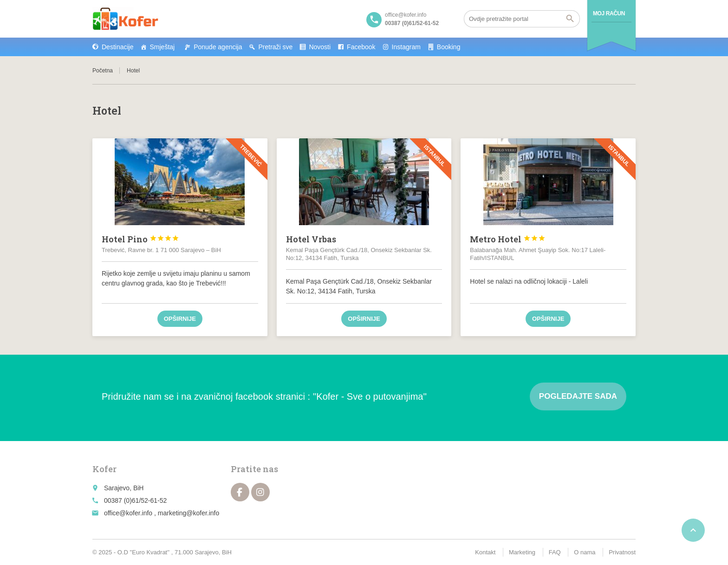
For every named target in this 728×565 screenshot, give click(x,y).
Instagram (406, 47)
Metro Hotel (508, 239)
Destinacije (117, 47)
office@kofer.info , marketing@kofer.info (162, 513)
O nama (585, 552)
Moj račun (609, 13)
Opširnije (180, 319)
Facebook (361, 47)
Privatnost (622, 552)
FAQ (555, 552)
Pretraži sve (275, 47)
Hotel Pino (140, 239)
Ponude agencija (218, 47)
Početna (103, 71)
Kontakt (485, 552)
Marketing (522, 552)
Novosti (320, 47)
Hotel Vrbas (311, 239)
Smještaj (162, 47)
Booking (449, 47)
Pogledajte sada (578, 396)
